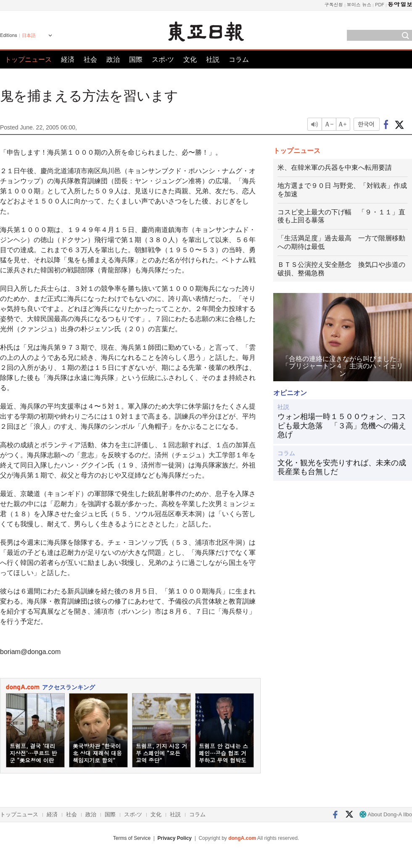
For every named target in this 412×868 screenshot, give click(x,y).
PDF (380, 4)
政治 (113, 59)
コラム (239, 59)
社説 (213, 59)
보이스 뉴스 (359, 4)
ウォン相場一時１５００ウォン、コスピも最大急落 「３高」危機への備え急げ (342, 426)
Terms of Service (132, 838)
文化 (190, 59)
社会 (90, 59)
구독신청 (334, 4)
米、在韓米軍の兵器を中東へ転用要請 (335, 168)
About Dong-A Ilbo (386, 814)
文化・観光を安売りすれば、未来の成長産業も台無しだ (342, 467)
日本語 (29, 35)
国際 (136, 59)
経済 (68, 59)
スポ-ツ (163, 59)
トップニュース (28, 59)
